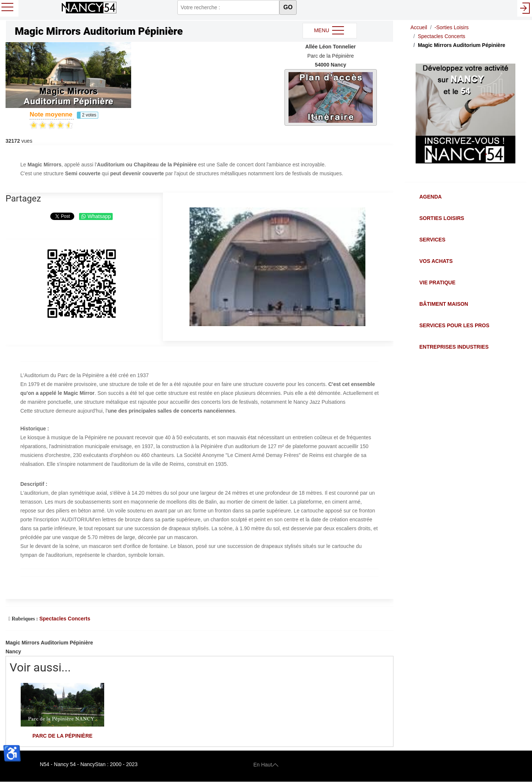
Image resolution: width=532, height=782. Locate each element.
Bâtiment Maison (444, 304)
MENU (330, 31)
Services (432, 240)
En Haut (266, 764)
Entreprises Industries (454, 347)
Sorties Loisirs (442, 218)
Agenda (431, 197)
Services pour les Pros (454, 325)
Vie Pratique (437, 282)
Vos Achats (436, 261)
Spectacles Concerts (65, 619)
